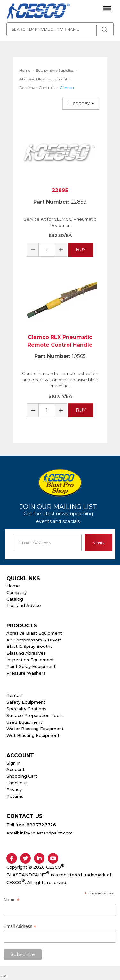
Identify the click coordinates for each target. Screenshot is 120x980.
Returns (15, 796)
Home (13, 586)
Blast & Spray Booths (29, 646)
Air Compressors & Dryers (34, 640)
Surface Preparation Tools (35, 715)
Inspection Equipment (30, 660)
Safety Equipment (26, 702)
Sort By (81, 104)
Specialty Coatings (26, 709)
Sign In (14, 763)
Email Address (20, 927)
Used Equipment (24, 722)
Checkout (17, 783)
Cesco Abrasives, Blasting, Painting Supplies (38, 11)
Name (11, 900)
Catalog (15, 599)
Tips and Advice (24, 605)
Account (16, 769)
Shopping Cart (22, 776)
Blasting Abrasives (26, 653)
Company (16, 592)
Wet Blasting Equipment (33, 735)
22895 (60, 190)
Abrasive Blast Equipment (34, 633)
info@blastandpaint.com (46, 833)
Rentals (15, 695)
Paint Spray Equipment (31, 666)
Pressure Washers (26, 673)
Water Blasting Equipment (35, 729)
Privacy (14, 789)
